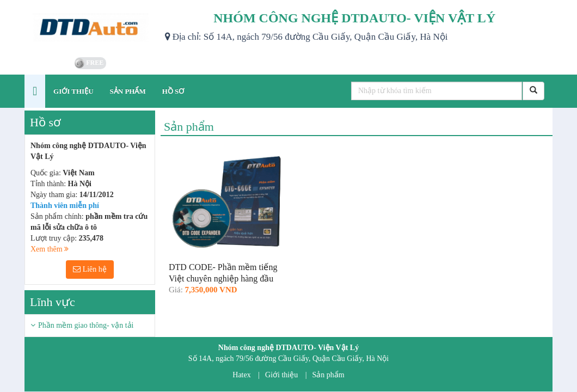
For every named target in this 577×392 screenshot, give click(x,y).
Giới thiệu (281, 375)
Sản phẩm (329, 375)
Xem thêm (50, 249)
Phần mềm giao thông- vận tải (86, 325)
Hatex (241, 375)
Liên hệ (90, 269)
